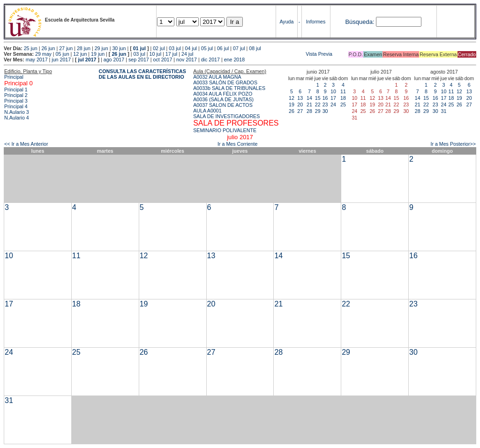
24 (333, 105)
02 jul (159, 48)
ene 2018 (234, 60)
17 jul (171, 54)
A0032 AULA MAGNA (217, 77)
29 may (43, 54)
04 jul (191, 48)
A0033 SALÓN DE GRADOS (225, 82)
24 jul (187, 54)
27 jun (66, 48)
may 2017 (37, 60)
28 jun (84, 48)
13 (300, 98)
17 (333, 98)
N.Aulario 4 (17, 118)
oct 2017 (162, 60)
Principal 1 (16, 90)
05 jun (63, 54)
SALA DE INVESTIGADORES (226, 116)
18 (343, 98)
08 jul (255, 48)
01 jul (139, 48)
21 (309, 105)
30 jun (119, 48)
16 (325, 98)
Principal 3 (16, 101)
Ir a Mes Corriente (237, 144)
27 (300, 111)
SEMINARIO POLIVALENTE (225, 130)
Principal (14, 77)
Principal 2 (16, 95)
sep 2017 (139, 60)
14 (309, 98)
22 (318, 105)
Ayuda (286, 22)
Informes (316, 22)
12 (292, 98)
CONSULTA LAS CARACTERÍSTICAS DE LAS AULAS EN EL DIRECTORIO (142, 74)
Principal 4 (16, 106)
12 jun (80, 54)
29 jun (101, 48)
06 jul (223, 48)
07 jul (239, 48)
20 (300, 105)
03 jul (175, 48)
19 (292, 105)
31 (444, 111)
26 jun (48, 48)
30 (325, 111)
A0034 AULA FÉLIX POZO (223, 94)
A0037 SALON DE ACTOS (223, 105)
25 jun (31, 48)
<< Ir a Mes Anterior (26, 144)
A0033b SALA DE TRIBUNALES (229, 88)
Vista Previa (263, 54)
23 (325, 105)
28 (309, 111)
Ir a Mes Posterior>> (453, 144)
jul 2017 (87, 60)
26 (292, 111)
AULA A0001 (207, 111)
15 (318, 98)
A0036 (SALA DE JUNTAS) (223, 99)
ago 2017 (114, 60)
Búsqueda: (360, 22)
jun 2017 (61, 60)
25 (343, 105)
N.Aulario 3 (17, 112)
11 (343, 91)
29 (318, 111)
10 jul (155, 54)
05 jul (207, 48)
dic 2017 (210, 60)
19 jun (98, 54)
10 (333, 91)
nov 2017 (187, 60)
